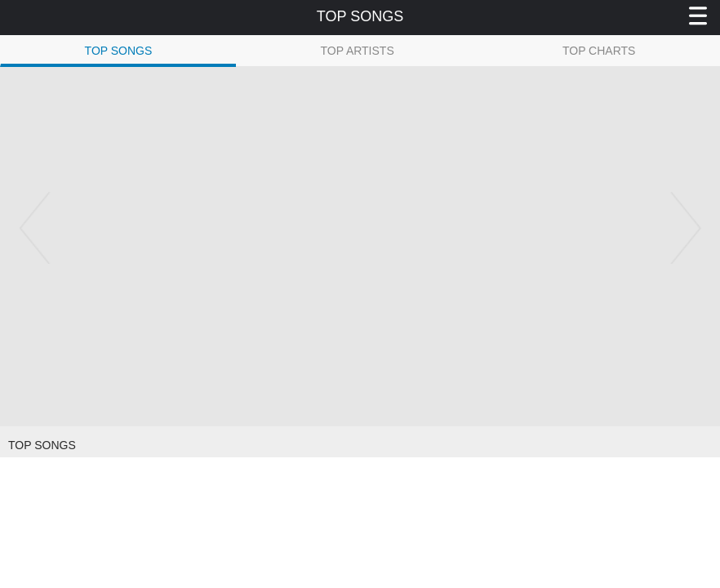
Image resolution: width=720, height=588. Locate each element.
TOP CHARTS (599, 51)
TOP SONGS (119, 51)
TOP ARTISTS (357, 51)
